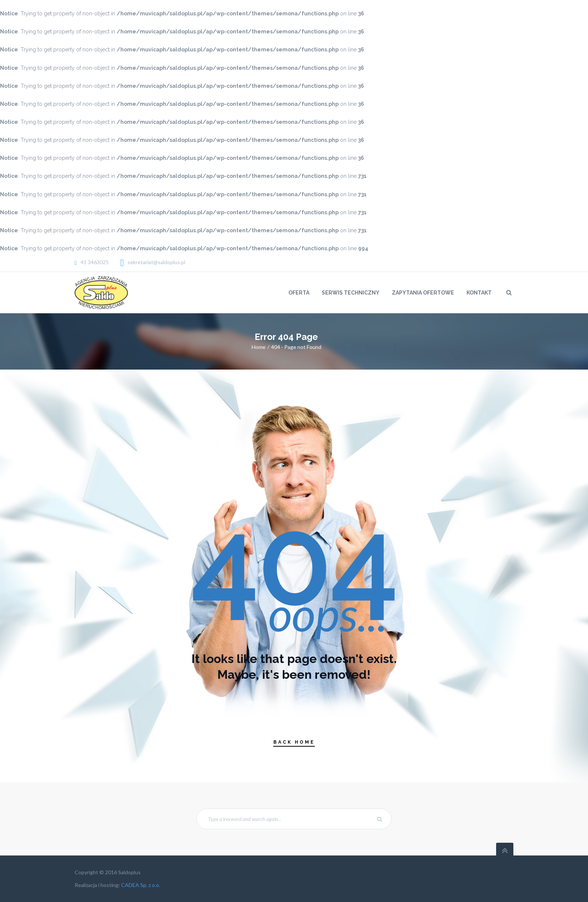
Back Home (294, 742)
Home (259, 347)
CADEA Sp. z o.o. (141, 885)
